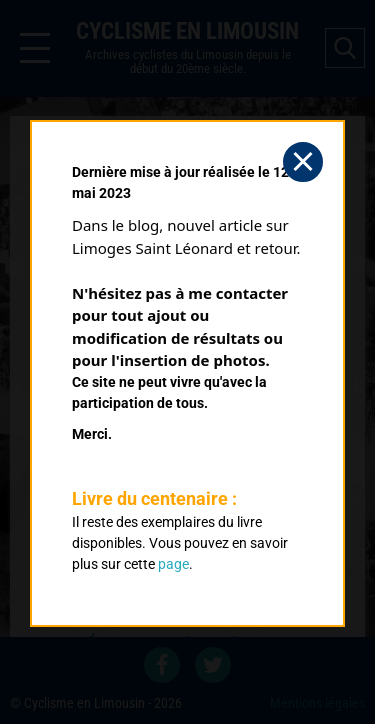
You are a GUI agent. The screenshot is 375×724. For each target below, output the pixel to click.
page (173, 564)
